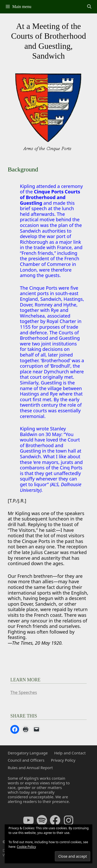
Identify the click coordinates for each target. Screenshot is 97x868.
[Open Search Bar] (89, 7)
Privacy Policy (63, 760)
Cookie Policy (26, 847)
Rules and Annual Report (30, 768)
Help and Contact (70, 753)
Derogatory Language (28, 753)
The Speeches (24, 692)
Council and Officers (26, 760)
